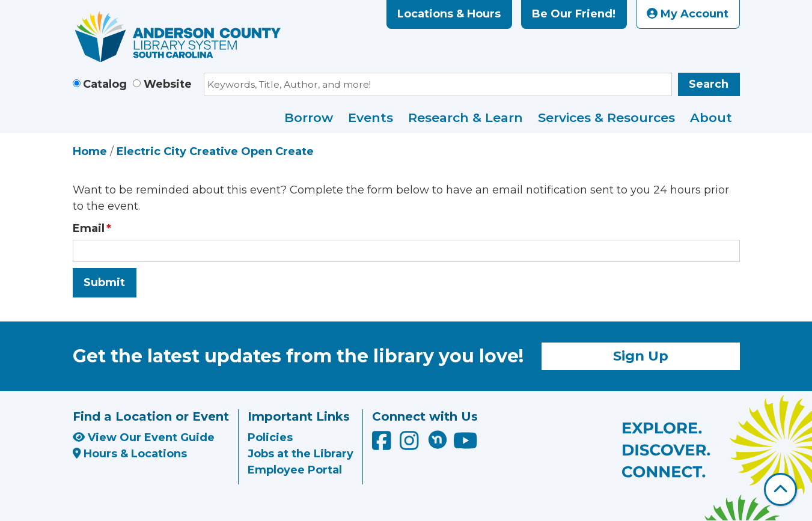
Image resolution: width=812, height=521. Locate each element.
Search (709, 84)
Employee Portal (295, 470)
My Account (688, 14)
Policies (270, 437)
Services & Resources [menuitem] (606, 117)
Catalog (105, 84)
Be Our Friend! (574, 14)
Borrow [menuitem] (309, 117)
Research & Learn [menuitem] (466, 117)
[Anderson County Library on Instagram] (411, 445)
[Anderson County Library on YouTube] (466, 445)
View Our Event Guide (144, 437)
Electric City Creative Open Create (215, 151)
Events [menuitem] (371, 117)
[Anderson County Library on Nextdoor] (438, 439)
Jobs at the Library (301, 454)
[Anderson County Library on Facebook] (383, 445)
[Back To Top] (780, 489)
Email (89, 228)
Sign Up (641, 356)
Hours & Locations (130, 454)
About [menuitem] (711, 117)
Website (168, 84)
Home (90, 151)
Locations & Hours (449, 14)
